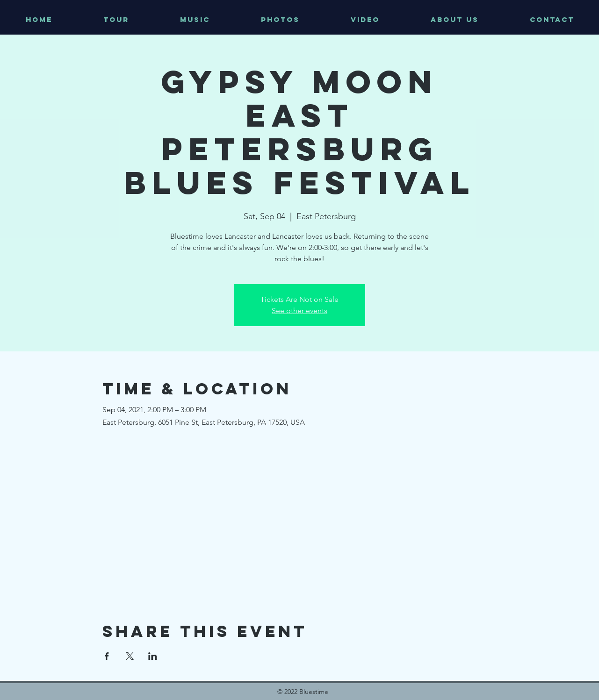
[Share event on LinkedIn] (153, 656)
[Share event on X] (130, 656)
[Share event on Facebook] (107, 656)
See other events (299, 311)
